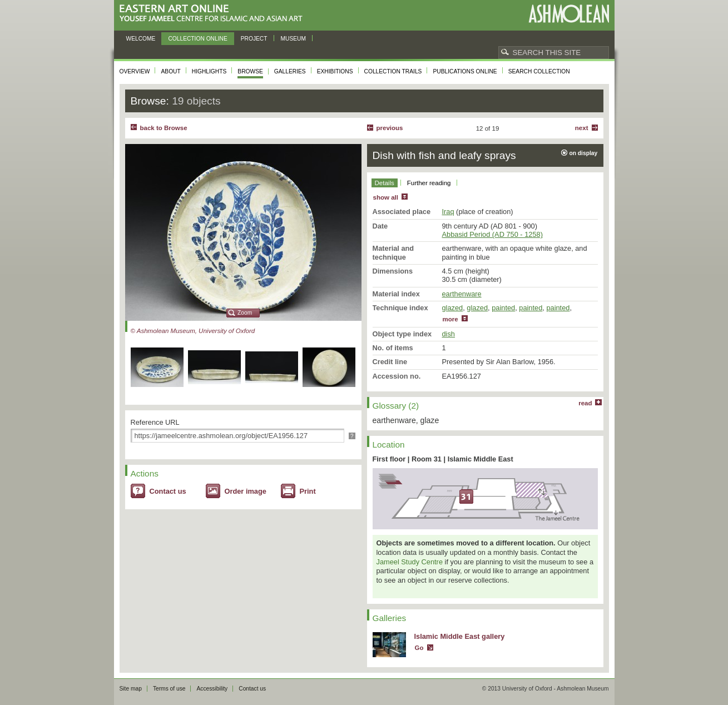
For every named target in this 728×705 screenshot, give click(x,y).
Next (582, 128)
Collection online (197, 39)
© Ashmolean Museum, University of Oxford (193, 331)
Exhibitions (335, 71)
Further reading (429, 183)
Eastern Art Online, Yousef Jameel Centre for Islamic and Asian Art (214, 14)
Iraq (448, 212)
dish (449, 334)
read (585, 403)
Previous (390, 128)
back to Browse (164, 128)
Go (419, 648)
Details (385, 183)
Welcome (141, 39)
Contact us (168, 491)
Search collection (539, 71)
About (170, 71)
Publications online (465, 71)
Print (308, 491)
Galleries (290, 71)
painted (503, 308)
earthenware (462, 294)
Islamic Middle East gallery (460, 636)
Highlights (209, 71)
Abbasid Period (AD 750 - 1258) (492, 234)
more (450, 319)
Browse (250, 71)
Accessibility (212, 689)
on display (584, 153)
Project (254, 39)
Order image (246, 491)
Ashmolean (569, 14)
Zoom (245, 313)
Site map (131, 689)
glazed (453, 308)
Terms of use (169, 689)
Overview (135, 71)
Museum (294, 39)
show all (386, 197)
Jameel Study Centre (410, 562)
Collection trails (393, 71)
